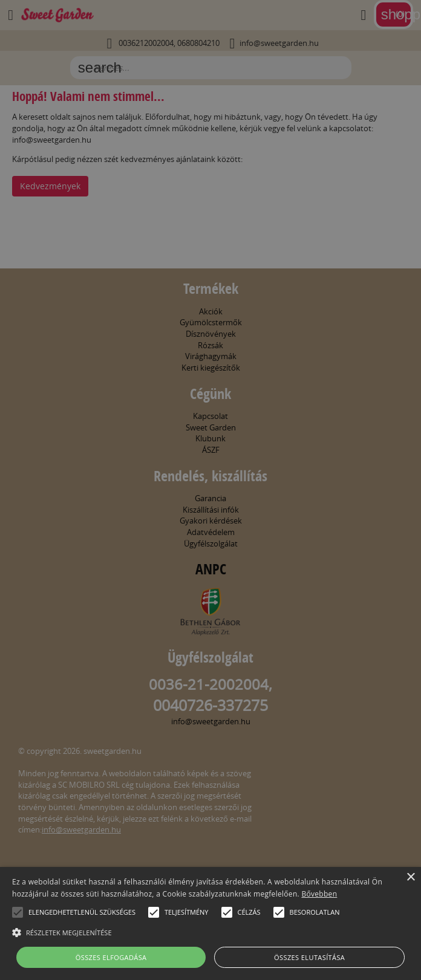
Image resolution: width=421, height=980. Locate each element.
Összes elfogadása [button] (111, 957)
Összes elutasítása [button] (309, 957)
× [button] (410, 878)
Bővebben (319, 894)
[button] (18, 912)
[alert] (211, 490)
